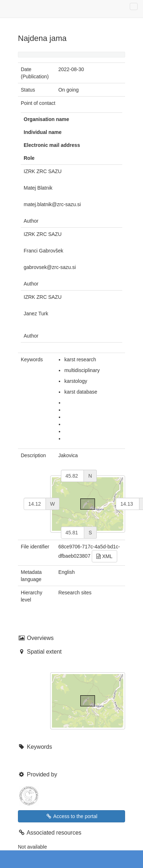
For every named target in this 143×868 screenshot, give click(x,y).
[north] (73, 476)
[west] (35, 504)
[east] (128, 504)
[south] (73, 533)
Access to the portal (71, 816)
